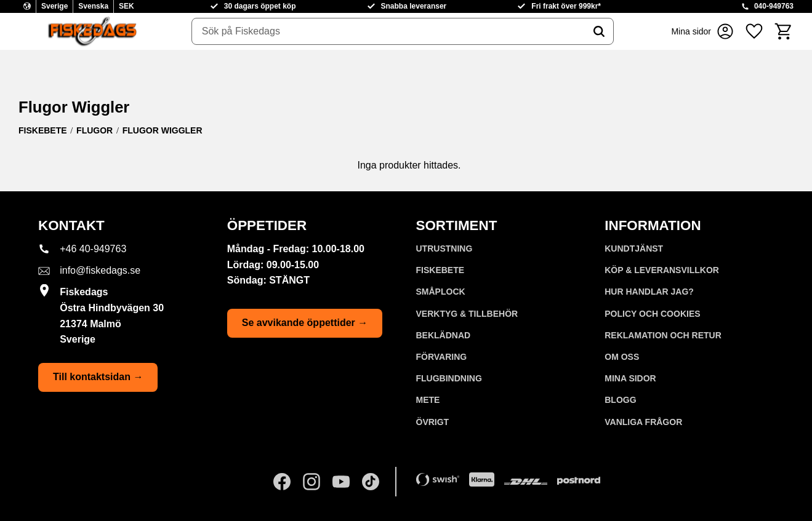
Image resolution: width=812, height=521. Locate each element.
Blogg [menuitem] (620, 400)
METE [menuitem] (428, 400)
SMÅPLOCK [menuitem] (441, 292)
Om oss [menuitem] (622, 357)
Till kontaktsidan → (98, 377)
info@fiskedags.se (100, 270)
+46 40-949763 (93, 249)
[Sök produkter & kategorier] (388, 31)
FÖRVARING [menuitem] (442, 357)
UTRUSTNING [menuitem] (444, 249)
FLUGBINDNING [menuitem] (449, 378)
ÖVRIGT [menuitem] (433, 422)
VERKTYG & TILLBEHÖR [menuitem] (467, 314)
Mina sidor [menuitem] (630, 378)
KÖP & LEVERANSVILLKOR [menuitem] (662, 270)
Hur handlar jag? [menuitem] (649, 292)
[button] (754, 31)
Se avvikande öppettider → (305, 323)
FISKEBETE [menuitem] (440, 270)
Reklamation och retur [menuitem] (663, 335)
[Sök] (599, 31)
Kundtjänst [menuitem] (634, 249)
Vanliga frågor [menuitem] (643, 422)
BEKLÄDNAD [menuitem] (444, 335)
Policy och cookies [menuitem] (652, 314)
